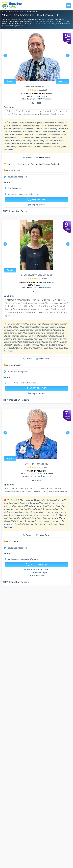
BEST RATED (6, 12)
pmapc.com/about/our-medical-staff (23, 194)
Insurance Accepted (17, 177)
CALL (10, 81)
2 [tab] (37, 76)
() (43, 90)
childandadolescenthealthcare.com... (23, 439)
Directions (45, 99)
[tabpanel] (36, 56)
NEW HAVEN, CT (18, 12)
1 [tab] (35, 76)
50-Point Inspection (41, 21)
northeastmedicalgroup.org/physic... (23, 671)
